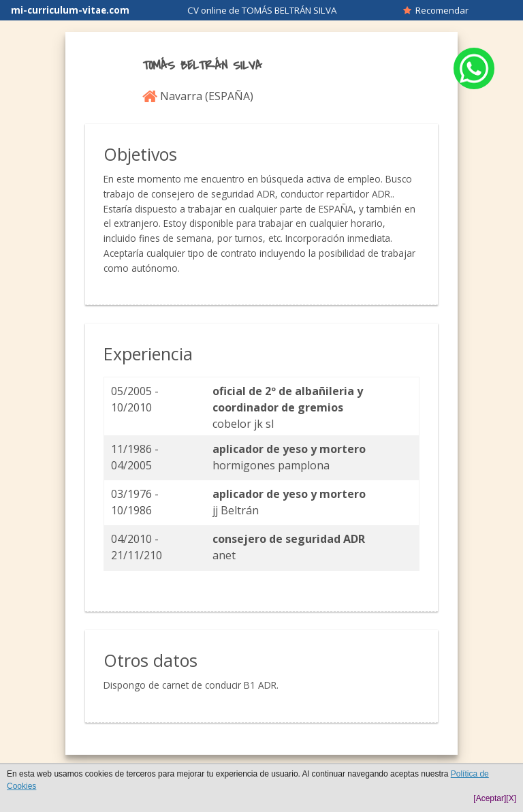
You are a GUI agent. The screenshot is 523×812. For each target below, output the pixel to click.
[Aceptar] (490, 798)
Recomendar (436, 10)
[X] (511, 798)
